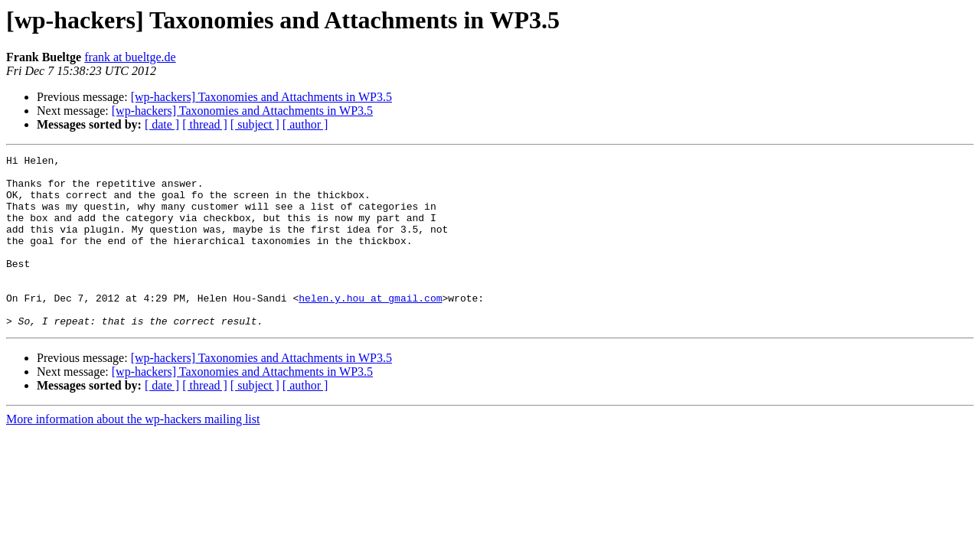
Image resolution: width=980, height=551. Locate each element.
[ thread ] (205, 124)
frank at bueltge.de (130, 57)
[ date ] (162, 124)
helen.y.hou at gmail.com (370, 328)
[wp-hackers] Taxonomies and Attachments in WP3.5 (261, 97)
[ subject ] (255, 124)
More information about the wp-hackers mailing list (133, 453)
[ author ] (305, 124)
